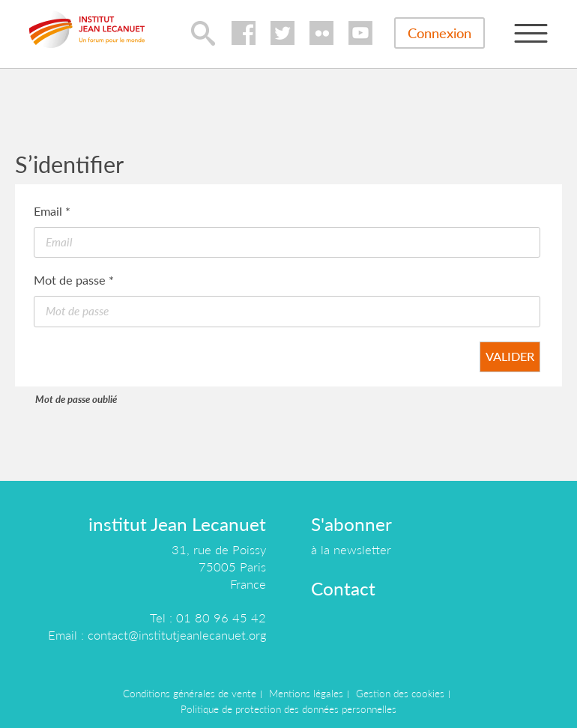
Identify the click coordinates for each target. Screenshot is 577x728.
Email (52, 211)
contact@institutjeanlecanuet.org (177, 635)
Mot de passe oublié (76, 399)
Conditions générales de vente (190, 694)
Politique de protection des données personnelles (288, 709)
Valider (510, 356)
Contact (343, 588)
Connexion (439, 33)
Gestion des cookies (400, 694)
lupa (203, 33)
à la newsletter (351, 549)
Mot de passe (74, 280)
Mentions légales (306, 694)
